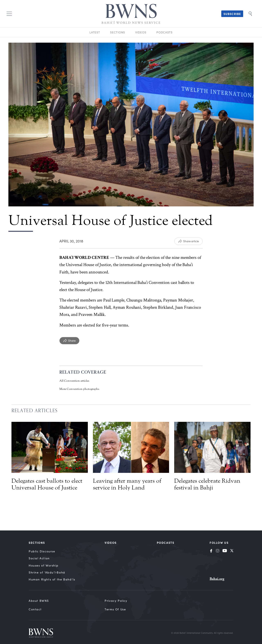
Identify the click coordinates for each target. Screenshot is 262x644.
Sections (118, 32)
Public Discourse (42, 551)
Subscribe (232, 14)
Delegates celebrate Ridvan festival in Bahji (207, 484)
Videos (141, 32)
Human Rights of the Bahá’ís (52, 579)
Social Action (39, 558)
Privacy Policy (116, 601)
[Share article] (189, 241)
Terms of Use (115, 609)
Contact (35, 609)
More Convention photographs (79, 389)
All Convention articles (74, 381)
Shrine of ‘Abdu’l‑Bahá (47, 572)
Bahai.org (217, 579)
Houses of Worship (43, 565)
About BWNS (39, 601)
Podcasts (164, 32)
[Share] (69, 341)
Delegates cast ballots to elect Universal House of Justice (47, 484)
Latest (95, 32)
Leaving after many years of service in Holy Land (127, 484)
